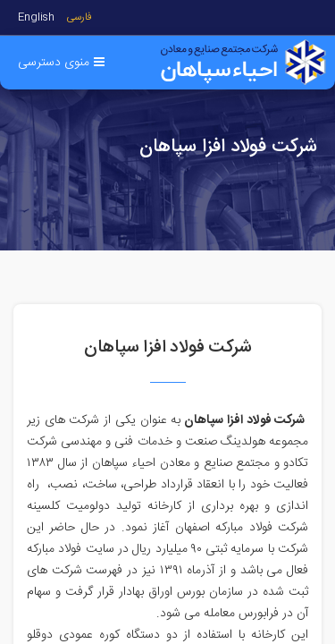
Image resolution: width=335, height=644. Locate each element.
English (36, 17)
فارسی (79, 17)
